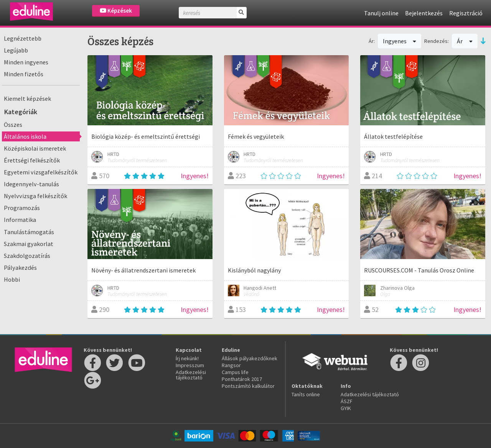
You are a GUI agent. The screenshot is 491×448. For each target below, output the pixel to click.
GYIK (346, 408)
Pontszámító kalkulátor (248, 386)
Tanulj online (381, 13)
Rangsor (231, 365)
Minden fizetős (24, 74)
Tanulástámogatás (29, 232)
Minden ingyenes (26, 62)
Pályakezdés (20, 267)
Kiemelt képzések (27, 98)
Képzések (116, 11)
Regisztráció (466, 13)
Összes (13, 125)
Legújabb (16, 50)
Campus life (235, 372)
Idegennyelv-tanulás (31, 184)
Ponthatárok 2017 (242, 379)
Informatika (20, 220)
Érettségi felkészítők (32, 160)
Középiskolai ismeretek (35, 148)
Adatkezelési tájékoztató (191, 375)
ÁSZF (347, 401)
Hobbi (12, 279)
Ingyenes (400, 41)
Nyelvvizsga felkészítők (35, 196)
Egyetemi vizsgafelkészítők (41, 172)
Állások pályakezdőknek (250, 358)
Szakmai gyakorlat (29, 244)
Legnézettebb (23, 38)
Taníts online (306, 394)
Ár (465, 41)
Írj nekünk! (187, 358)
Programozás (22, 208)
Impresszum (190, 365)
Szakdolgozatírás (27, 256)
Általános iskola (25, 136)
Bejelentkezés (424, 13)
